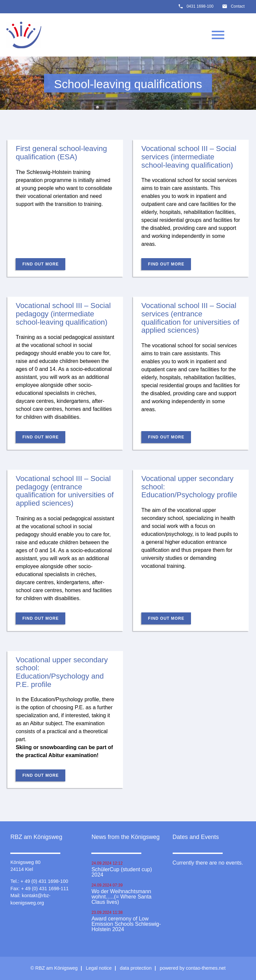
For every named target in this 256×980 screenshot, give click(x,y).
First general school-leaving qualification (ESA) (61, 153)
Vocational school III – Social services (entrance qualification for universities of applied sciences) (190, 318)
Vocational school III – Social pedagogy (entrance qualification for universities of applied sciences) (65, 491)
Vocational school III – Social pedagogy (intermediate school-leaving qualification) (63, 314)
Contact (237, 6)
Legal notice (99, 968)
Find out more (40, 264)
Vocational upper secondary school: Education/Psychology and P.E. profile (62, 672)
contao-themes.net (206, 968)
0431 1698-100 (200, 6)
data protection (136, 968)
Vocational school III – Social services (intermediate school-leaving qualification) (189, 157)
